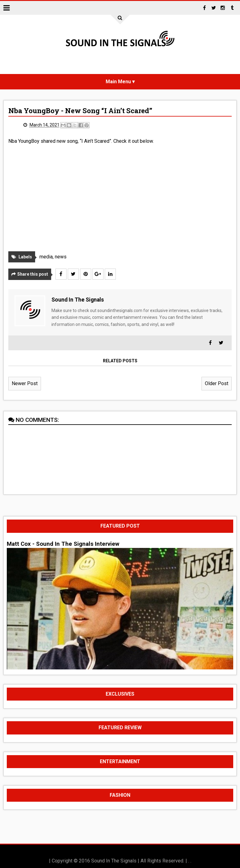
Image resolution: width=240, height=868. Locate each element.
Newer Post (25, 383)
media (46, 257)
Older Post (217, 383)
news (61, 257)
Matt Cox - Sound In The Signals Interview (63, 544)
